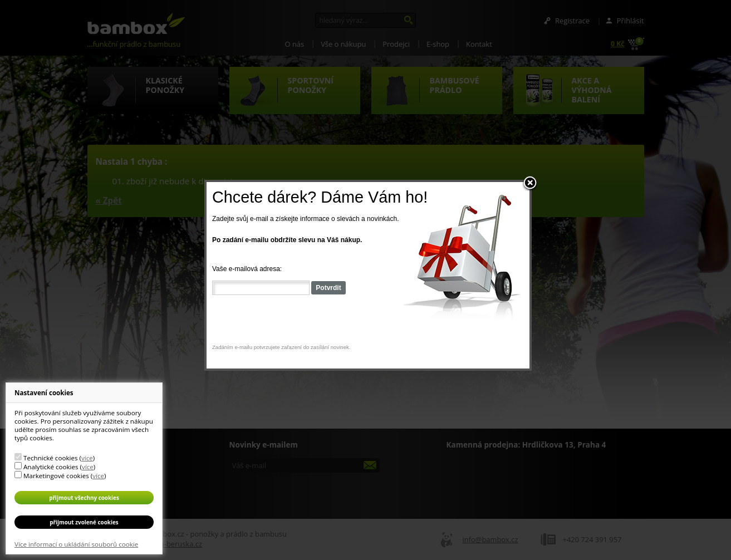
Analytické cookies (51, 467)
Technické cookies (50, 458)
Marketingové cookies (56, 476)
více (87, 458)
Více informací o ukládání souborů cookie (76, 544)
